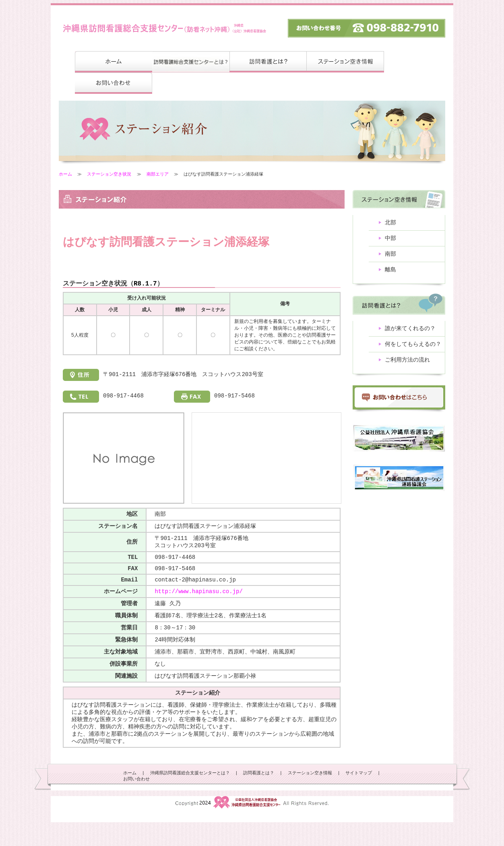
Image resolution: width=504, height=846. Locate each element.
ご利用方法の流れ (407, 365)
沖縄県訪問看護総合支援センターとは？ (190, 797)
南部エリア (158, 174)
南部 (390, 256)
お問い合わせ (136, 803)
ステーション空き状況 (109, 174)
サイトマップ (359, 797)
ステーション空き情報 (310, 797)
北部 (390, 223)
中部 (390, 240)
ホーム (65, 174)
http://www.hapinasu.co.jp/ (198, 603)
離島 (390, 273)
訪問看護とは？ (259, 797)
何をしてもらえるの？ (413, 349)
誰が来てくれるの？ (410, 332)
